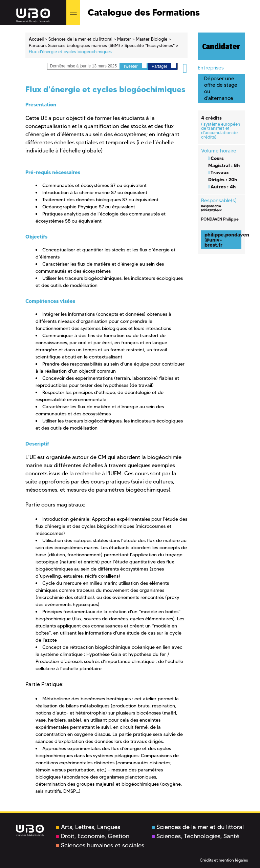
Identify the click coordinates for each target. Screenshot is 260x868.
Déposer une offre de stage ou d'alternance (221, 88)
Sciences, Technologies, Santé (196, 836)
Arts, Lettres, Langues (88, 827)
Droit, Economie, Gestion (93, 836)
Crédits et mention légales (224, 860)
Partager (164, 66)
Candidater (221, 46)
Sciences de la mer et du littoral (198, 827)
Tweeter (135, 66)
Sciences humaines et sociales (100, 845)
